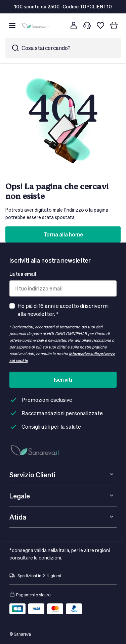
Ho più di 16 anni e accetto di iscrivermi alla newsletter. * (63, 310)
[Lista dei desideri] (100, 25)
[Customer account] (74, 25)
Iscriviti (63, 380)
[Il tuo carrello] (114, 25)
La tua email (23, 274)
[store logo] (36, 26)
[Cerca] (60, 25)
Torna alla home (63, 234)
